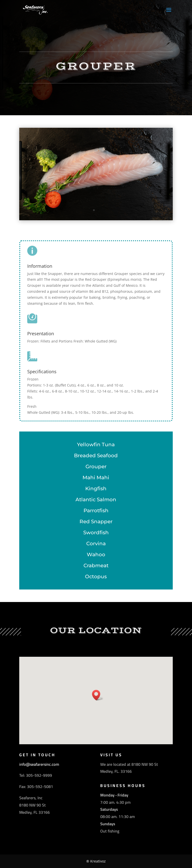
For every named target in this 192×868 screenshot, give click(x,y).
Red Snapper (96, 521)
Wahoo (96, 554)
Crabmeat (96, 565)
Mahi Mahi (96, 477)
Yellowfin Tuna (96, 444)
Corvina (96, 543)
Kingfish (96, 488)
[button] (98, 695)
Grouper (96, 466)
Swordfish (96, 532)
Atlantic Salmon (96, 499)
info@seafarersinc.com (39, 764)
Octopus (96, 576)
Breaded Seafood (96, 455)
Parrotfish (96, 510)
